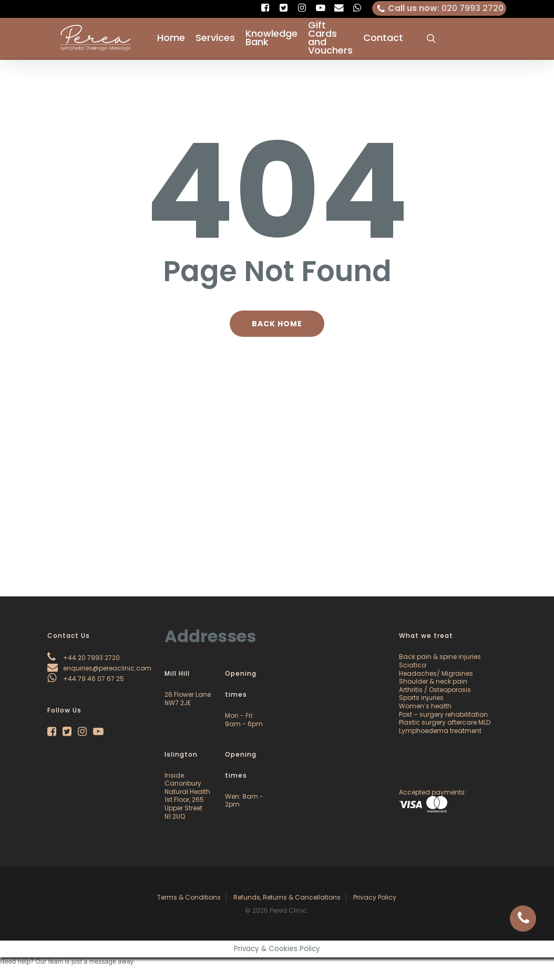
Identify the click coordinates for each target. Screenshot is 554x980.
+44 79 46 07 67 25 (86, 679)
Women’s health (425, 706)
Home (171, 39)
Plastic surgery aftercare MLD (445, 722)
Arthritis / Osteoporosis (435, 690)
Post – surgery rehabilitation (443, 714)
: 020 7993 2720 (439, 8)
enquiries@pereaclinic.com (99, 668)
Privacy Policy (375, 897)
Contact (383, 39)
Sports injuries (421, 698)
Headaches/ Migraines (436, 673)
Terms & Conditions (189, 897)
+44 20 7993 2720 (84, 658)
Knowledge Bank (271, 39)
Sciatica (413, 665)
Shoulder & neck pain (433, 681)
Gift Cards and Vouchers (330, 39)
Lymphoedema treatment (440, 731)
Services (215, 39)
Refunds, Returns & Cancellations (287, 897)
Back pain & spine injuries (440, 657)
